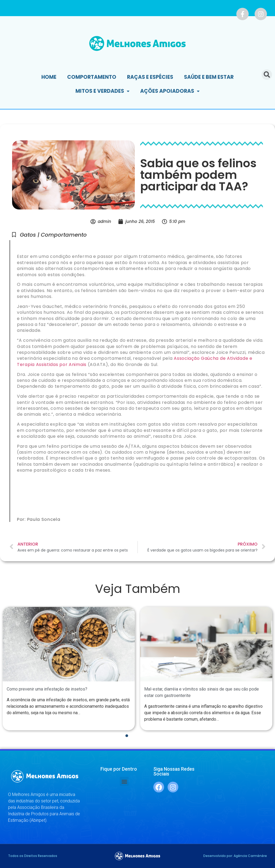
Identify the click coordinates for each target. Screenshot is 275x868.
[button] (124, 781)
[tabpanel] (69, 669)
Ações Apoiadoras (170, 91)
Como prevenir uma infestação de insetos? (47, 689)
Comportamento (92, 77)
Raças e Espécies (150, 77)
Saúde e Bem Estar (209, 77)
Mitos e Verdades (102, 91)
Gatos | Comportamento (53, 235)
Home (49, 77)
